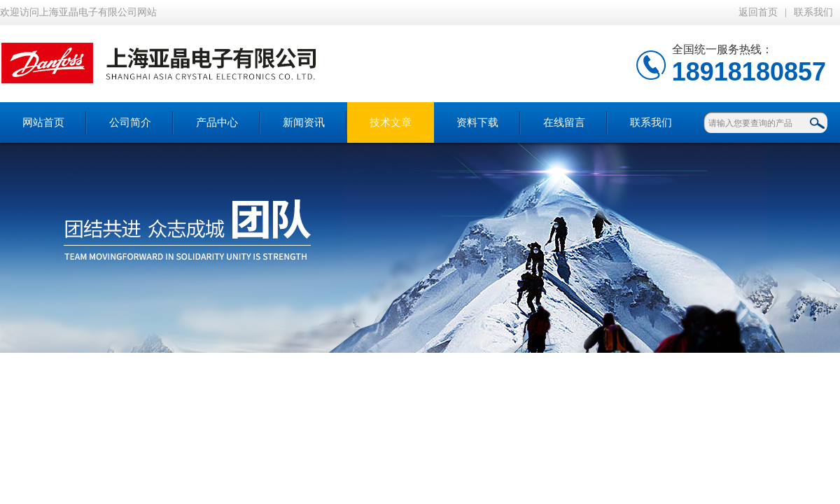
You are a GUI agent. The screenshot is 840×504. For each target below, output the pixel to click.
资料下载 (477, 122)
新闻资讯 (304, 122)
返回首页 (758, 12)
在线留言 (564, 122)
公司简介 (130, 122)
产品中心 (217, 122)
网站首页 (43, 122)
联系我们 (813, 12)
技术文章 (391, 122)
